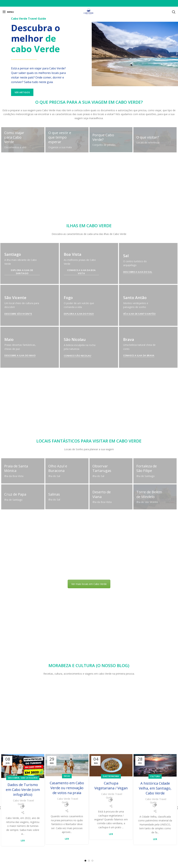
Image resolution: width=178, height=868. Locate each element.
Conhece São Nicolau (78, 577)
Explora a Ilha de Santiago (22, 272)
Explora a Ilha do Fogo (79, 425)
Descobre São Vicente (18, 314)
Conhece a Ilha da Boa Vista (81, 272)
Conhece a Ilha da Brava (139, 577)
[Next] (174, 54)
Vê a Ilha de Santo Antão (139, 425)
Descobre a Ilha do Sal (138, 272)
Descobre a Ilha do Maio (20, 688)
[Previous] (4, 54)
